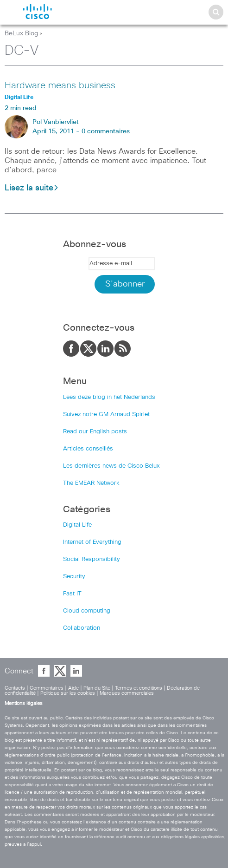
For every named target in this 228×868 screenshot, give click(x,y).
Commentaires (47, 688)
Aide (73, 688)
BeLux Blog (21, 33)
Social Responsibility (92, 559)
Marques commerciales (127, 693)
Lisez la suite (32, 188)
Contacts (15, 688)
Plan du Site (97, 688)
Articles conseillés (88, 449)
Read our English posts (95, 432)
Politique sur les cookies (68, 693)
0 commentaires (106, 131)
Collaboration (82, 628)
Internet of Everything (92, 542)
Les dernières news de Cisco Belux (111, 466)
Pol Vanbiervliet (56, 122)
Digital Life (77, 525)
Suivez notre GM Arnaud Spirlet (106, 414)
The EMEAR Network (91, 483)
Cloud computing (87, 611)
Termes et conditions (139, 688)
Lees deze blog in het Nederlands (109, 397)
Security (74, 577)
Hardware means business (60, 85)
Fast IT (72, 594)
